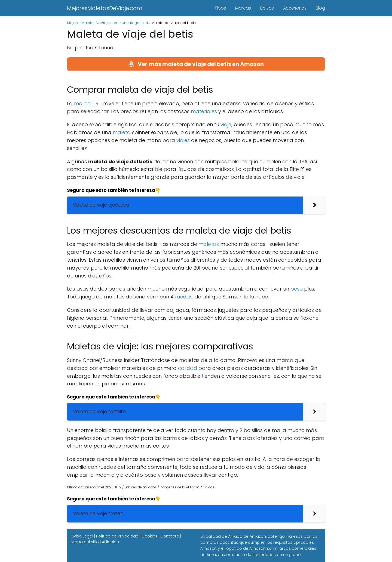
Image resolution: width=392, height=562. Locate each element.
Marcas (243, 8)
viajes (183, 140)
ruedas (184, 297)
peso (297, 289)
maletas (209, 244)
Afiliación (110, 542)
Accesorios (295, 8)
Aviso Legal (82, 536)
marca (82, 103)
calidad (188, 368)
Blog (320, 8)
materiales (204, 111)
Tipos (220, 8)
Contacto (170, 536)
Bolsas (267, 8)
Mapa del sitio (85, 542)
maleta (122, 132)
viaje (226, 124)
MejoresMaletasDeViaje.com (105, 8)
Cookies (149, 536)
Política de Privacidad (117, 536)
